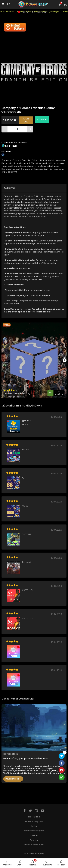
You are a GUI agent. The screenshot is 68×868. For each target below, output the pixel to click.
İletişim (34, 826)
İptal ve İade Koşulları (34, 831)
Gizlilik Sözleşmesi (34, 821)
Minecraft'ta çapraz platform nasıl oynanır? (26, 758)
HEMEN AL (42, 119)
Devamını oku (13, 779)
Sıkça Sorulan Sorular (34, 845)
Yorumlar (34, 840)
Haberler (34, 835)
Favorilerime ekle (11, 112)
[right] (65, 360)
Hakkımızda (34, 817)
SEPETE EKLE (26, 120)
